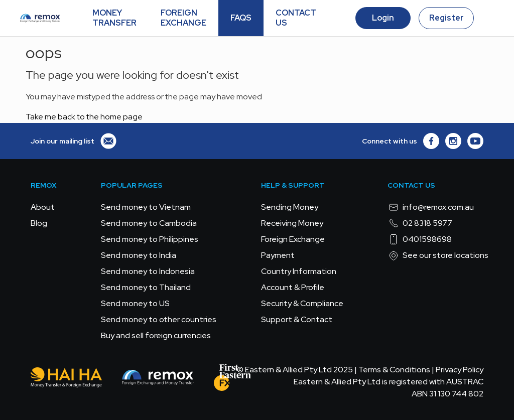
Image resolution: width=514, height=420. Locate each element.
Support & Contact (297, 319)
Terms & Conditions (394, 370)
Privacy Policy (460, 370)
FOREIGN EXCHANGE (183, 18)
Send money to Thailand (146, 287)
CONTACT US (296, 18)
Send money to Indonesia (148, 271)
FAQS (241, 18)
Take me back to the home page (84, 117)
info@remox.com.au (431, 207)
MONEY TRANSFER (114, 18)
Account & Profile (293, 287)
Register (446, 18)
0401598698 (420, 239)
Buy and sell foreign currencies (156, 335)
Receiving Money (292, 223)
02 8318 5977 (420, 223)
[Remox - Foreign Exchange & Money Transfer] (158, 379)
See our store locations (438, 255)
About (43, 207)
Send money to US (135, 303)
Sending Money (290, 207)
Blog (39, 223)
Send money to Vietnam (146, 207)
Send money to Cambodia (149, 223)
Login (383, 18)
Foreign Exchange (293, 239)
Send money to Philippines (150, 239)
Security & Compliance (302, 303)
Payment (278, 255)
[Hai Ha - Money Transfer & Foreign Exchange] (66, 379)
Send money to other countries (159, 319)
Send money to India (139, 255)
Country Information (299, 271)
